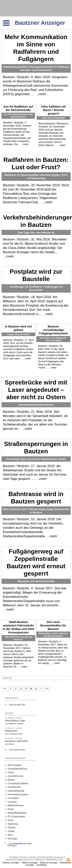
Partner (33, 857)
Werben (24, 857)
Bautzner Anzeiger (49, 863)
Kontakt (42, 857)
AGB (49, 857)
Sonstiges (13, 839)
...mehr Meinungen (16, 750)
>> (47, 689)
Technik (12, 828)
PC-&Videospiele (16, 817)
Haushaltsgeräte (16, 791)
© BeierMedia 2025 (54, 859)
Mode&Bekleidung (17, 813)
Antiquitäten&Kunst (17, 769)
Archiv (30, 859)
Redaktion (14, 857)
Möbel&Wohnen (16, 806)
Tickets (11, 831)
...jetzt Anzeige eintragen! (20, 843)
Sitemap (39, 859)
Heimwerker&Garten (18, 795)
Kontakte (12, 802)
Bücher (11, 780)
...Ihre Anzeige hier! (17, 705)
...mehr (41, 94)
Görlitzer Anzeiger (11, 863)
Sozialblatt (41, 865)
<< (5, 689)
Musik (11, 809)
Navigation (13, 18)
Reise (11, 820)
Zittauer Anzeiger (30, 863)
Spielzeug (13, 824)
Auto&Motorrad (15, 776)
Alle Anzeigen (15, 765)
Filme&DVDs (14, 787)
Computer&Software (18, 783)
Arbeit (11, 772)
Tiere (10, 835)
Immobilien (13, 798)
